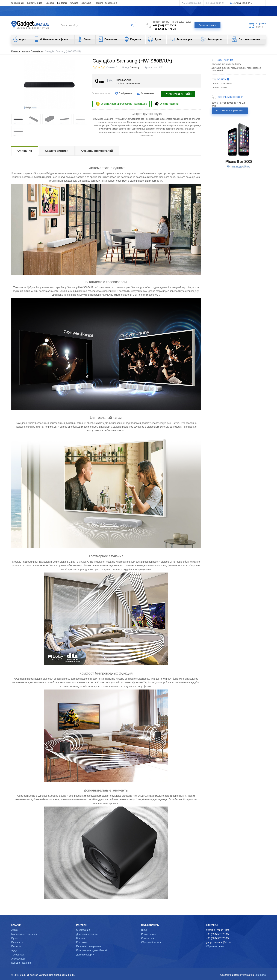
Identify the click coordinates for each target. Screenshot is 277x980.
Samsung (135, 67)
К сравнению (147, 93)
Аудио (25, 51)
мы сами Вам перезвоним (230, 111)
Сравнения (148, 938)
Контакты (62, 3)
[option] (239, 146)
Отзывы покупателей (97, 151)
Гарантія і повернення (106, 3)
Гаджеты (16, 946)
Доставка (86, 3)
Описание (25, 151)
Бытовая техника (21, 963)
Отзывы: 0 (112, 67)
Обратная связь (215, 946)
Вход (144, 930)
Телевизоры (18, 955)
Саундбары (37, 51)
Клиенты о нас (35, 3)
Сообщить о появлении (128, 83)
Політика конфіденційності (92, 950)
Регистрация (148, 934)
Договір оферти (85, 955)
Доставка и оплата (87, 934)
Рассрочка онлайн (178, 94)
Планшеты (17, 942)
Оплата (74, 3)
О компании (17, 3)
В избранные (125, 93)
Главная (16, 51)
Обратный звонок (151, 942)
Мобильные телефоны (24, 934)
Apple (14, 930)
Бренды (50, 3)
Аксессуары (18, 959)
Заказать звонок (207, 25)
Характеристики (57, 151)
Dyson (15, 938)
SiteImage (260, 975)
